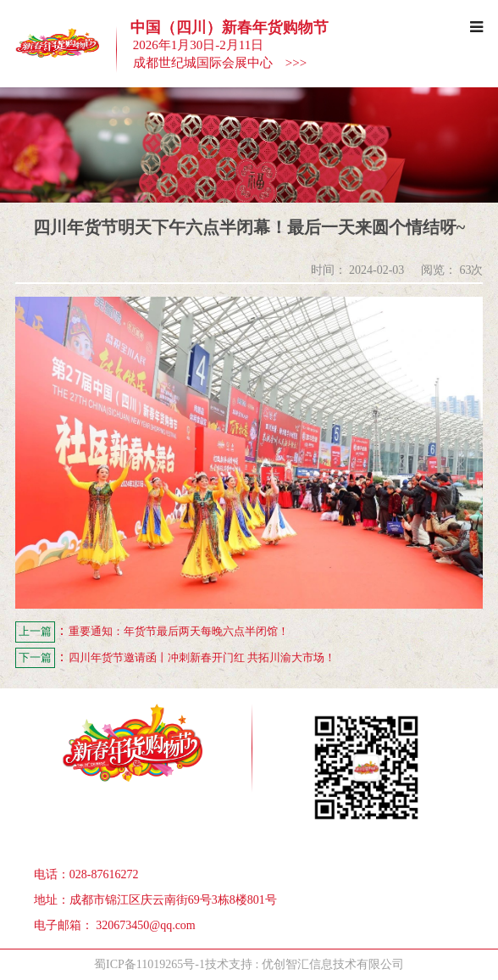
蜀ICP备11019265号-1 (149, 964)
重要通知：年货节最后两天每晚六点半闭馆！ (152, 632)
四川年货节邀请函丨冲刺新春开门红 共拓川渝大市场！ (175, 658)
